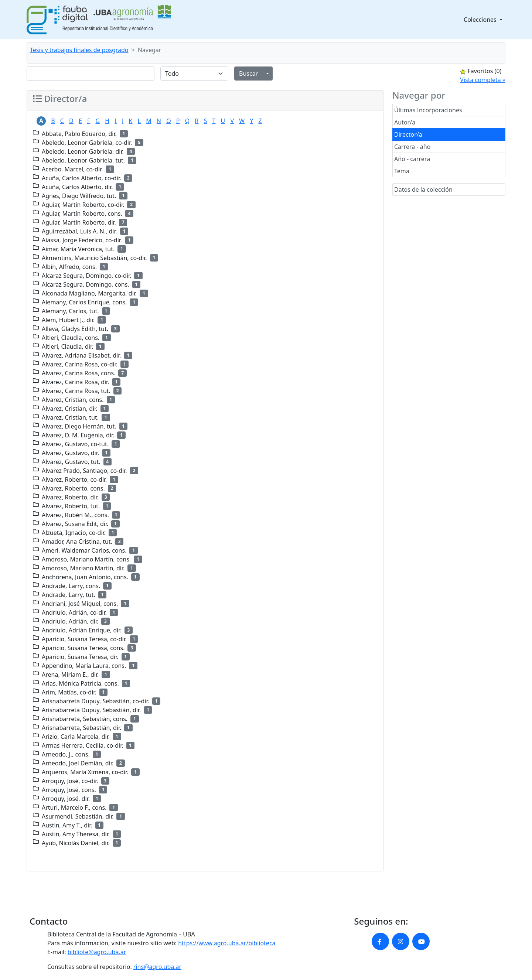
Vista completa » (483, 80)
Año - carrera (412, 159)
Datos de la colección (423, 189)
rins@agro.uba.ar (157, 967)
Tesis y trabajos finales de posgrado (79, 50)
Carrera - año (412, 147)
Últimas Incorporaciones (428, 110)
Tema (402, 171)
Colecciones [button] (481, 20)
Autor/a (405, 122)
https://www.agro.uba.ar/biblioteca (227, 943)
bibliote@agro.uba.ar (97, 952)
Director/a (408, 134)
